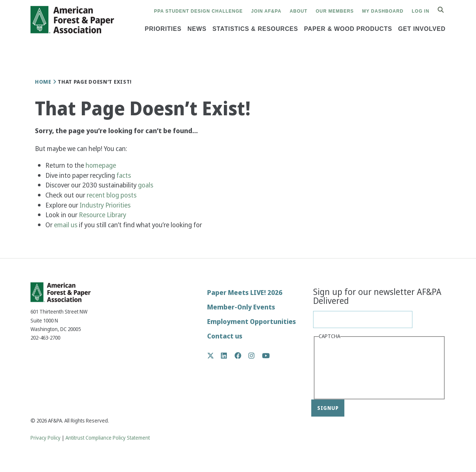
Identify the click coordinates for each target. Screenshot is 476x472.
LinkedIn (228, 356)
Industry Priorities (106, 205)
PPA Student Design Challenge (198, 11)
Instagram (255, 356)
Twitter (214, 356)
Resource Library (103, 215)
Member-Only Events (241, 307)
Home (43, 82)
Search (445, 10)
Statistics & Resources (255, 29)
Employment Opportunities (252, 322)
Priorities (163, 29)
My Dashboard (383, 11)
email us (66, 225)
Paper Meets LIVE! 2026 (245, 293)
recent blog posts (112, 195)
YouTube (266, 356)
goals (146, 185)
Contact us (225, 336)
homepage (101, 165)
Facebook (242, 356)
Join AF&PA (266, 11)
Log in (420, 11)
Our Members (335, 11)
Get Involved (422, 29)
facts (124, 175)
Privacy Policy (46, 438)
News (197, 29)
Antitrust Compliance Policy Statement (108, 438)
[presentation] (349, 369)
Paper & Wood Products (348, 29)
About (299, 11)
